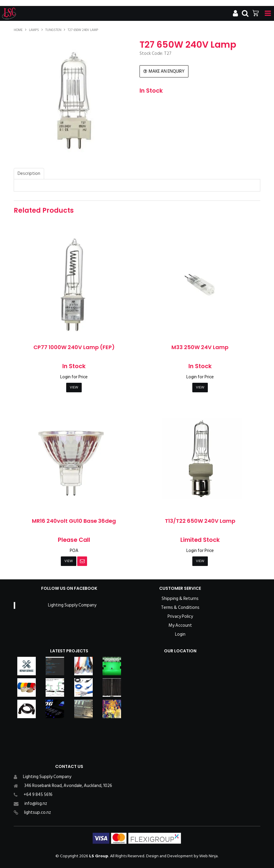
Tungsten (53, 30)
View (74, 387)
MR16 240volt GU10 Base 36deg (74, 521)
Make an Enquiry (167, 71)
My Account (180, 626)
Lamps (34, 30)
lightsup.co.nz (38, 812)
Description (29, 174)
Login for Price (74, 377)
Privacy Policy (180, 617)
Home (18, 30)
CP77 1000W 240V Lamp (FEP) (74, 347)
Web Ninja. (209, 856)
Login (180, 634)
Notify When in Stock (82, 561)
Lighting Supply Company (72, 605)
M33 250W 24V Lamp (200, 347)
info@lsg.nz (36, 804)
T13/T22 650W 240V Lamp (200, 521)
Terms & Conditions (180, 608)
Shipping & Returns (180, 599)
